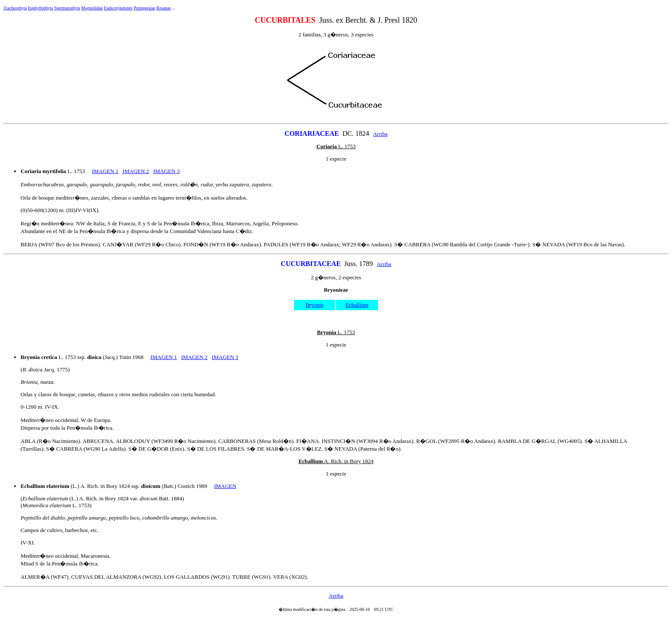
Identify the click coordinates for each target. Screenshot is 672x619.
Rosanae (164, 8)
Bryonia (315, 305)
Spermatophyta (67, 8)
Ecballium (357, 305)
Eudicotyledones (118, 8)
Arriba (380, 134)
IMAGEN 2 (136, 171)
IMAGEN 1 (105, 171)
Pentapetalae (145, 8)
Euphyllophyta (40, 8)
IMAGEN (225, 486)
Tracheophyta (15, 8)
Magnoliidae (92, 8)
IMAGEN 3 (166, 171)
